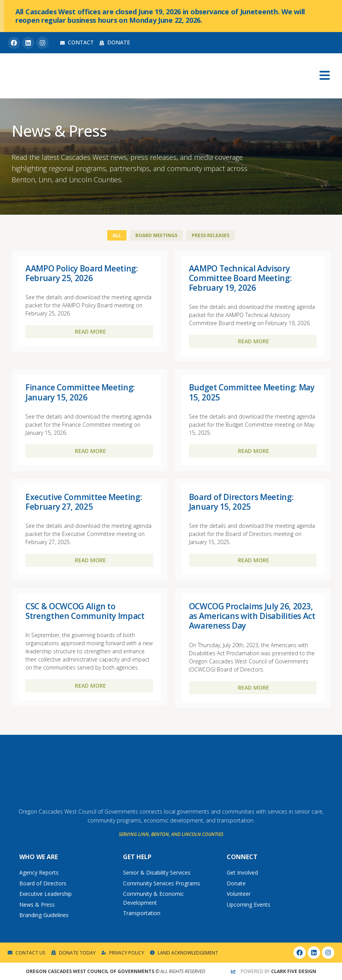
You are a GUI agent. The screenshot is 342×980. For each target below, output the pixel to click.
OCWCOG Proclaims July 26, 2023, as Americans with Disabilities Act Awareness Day (252, 616)
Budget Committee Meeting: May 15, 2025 (252, 392)
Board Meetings (156, 235)
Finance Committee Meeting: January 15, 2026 (80, 392)
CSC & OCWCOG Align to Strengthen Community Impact (85, 611)
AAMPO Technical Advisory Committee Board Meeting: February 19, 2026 (240, 278)
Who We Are (39, 857)
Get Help (137, 857)
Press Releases (211, 235)
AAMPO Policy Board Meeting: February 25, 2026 (82, 273)
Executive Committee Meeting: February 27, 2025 (84, 502)
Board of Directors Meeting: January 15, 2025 (241, 502)
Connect (242, 857)
